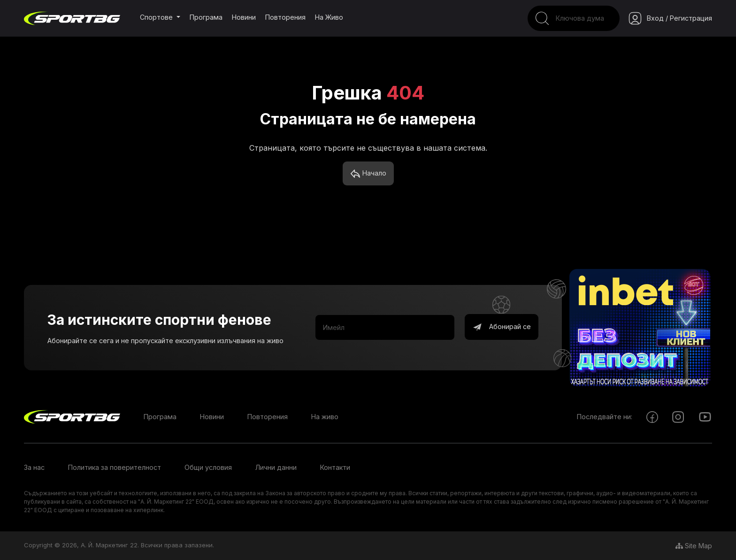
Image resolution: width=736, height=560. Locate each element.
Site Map (694, 546)
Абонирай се (502, 327)
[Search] (574, 18)
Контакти (335, 467)
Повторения (285, 17)
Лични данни (276, 467)
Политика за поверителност (115, 467)
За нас (34, 467)
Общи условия (208, 467)
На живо (329, 17)
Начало (368, 174)
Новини (244, 17)
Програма (206, 17)
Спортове (157, 17)
